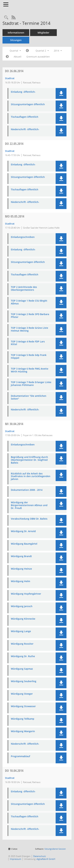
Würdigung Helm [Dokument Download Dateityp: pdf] (20, 581)
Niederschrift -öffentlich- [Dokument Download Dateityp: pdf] (25, 129)
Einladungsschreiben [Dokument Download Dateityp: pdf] (23, 237)
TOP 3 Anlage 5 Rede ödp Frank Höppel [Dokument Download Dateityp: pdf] (29, 357)
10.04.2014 (14, 771)
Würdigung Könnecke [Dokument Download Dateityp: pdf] (23, 619)
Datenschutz (40, 856)
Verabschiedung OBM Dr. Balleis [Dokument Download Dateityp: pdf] (29, 519)
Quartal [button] (15, 51)
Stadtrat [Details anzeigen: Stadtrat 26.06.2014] (10, 78)
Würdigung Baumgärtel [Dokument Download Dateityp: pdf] (24, 544)
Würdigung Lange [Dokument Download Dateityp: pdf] (21, 631)
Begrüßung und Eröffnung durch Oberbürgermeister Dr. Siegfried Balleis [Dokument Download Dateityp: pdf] (29, 460)
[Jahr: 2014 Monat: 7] (7, 57)
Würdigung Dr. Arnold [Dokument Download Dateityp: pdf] (23, 531)
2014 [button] (58, 51)
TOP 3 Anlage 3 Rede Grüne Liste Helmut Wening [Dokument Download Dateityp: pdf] (29, 329)
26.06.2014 (14, 71)
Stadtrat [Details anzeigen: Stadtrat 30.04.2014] (10, 431)
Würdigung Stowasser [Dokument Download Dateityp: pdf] (23, 706)
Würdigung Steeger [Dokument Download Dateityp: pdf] (22, 694)
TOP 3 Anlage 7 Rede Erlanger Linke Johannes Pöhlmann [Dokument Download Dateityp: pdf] (31, 384)
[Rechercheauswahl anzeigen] (6, 18)
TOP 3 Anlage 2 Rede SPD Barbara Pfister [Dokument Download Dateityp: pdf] (30, 316)
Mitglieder (43, 33)
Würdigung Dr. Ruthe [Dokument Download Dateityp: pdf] (23, 656)
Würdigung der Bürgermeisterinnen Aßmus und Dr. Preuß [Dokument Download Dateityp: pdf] (29, 505)
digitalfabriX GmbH (46, 859)
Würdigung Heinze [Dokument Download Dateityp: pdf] (21, 569)
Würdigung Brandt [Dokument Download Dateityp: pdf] (21, 556)
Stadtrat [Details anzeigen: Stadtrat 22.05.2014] (10, 151)
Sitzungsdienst (55, 849)
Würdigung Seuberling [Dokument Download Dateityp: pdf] (24, 681)
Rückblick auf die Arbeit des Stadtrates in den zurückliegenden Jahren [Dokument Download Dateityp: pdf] (31, 476)
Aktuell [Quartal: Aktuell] (18, 57)
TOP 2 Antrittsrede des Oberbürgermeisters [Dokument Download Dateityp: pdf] (24, 289)
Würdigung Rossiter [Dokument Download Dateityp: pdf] (22, 644)
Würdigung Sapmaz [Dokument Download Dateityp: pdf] (22, 669)
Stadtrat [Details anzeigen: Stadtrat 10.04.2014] (10, 778)
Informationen (16, 33)
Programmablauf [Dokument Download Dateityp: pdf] (20, 756)
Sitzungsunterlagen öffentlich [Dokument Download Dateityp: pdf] (28, 104)
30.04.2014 (14, 424)
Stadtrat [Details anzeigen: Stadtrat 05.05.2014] (10, 224)
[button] (61, 93)
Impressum (16, 859)
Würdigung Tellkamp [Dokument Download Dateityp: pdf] (23, 719)
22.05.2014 (14, 144)
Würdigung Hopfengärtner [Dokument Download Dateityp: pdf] (26, 594)
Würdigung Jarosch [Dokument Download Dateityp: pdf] (22, 606)
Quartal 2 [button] (42, 51)
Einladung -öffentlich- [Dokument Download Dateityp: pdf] (23, 92)
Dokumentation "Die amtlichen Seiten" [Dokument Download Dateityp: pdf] (29, 397)
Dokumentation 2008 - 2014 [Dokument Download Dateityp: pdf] (27, 490)
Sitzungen (16, 40)
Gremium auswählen (38, 57)
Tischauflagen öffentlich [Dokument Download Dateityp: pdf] (25, 117)
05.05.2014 (15, 216)
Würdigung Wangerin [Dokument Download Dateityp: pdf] (23, 731)
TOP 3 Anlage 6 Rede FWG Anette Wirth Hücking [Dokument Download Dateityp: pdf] (30, 370)
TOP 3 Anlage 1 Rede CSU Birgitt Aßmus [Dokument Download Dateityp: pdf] (29, 302)
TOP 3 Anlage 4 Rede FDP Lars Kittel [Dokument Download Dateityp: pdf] (28, 343)
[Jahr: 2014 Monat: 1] (27, 51)
